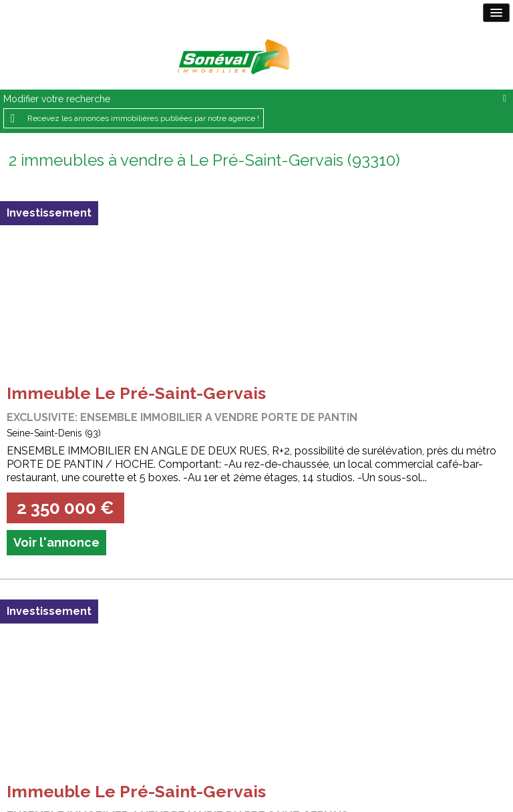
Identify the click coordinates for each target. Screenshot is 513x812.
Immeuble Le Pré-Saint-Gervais (136, 393)
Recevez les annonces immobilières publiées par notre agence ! (143, 118)
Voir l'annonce (56, 542)
